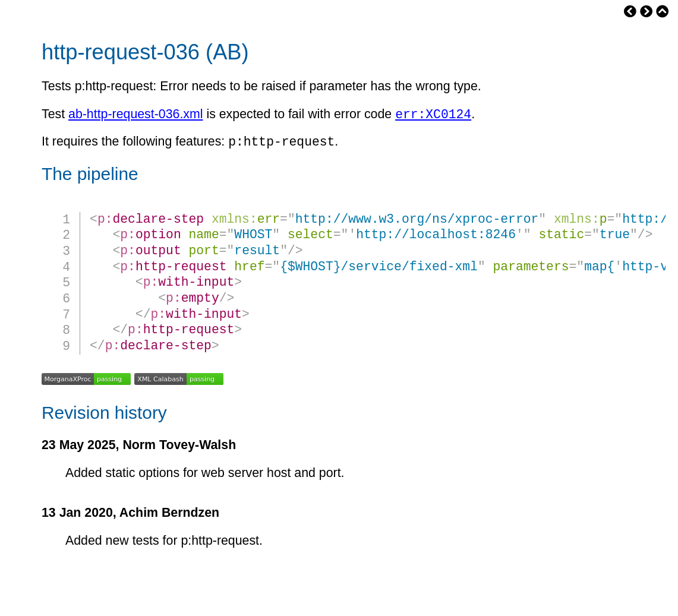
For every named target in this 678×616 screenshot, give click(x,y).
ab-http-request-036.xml (135, 116)
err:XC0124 (433, 116)
